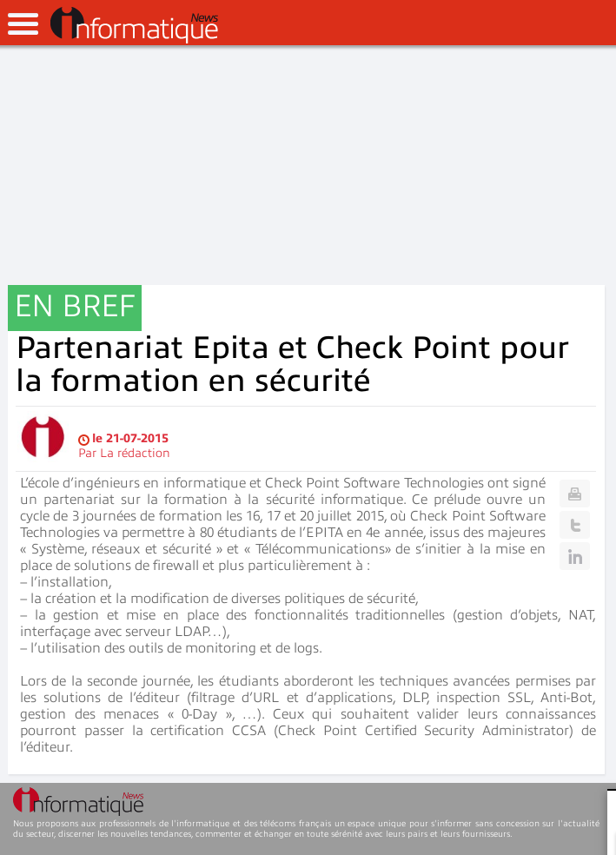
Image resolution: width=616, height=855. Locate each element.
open (23, 24)
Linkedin (575, 556)
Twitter (575, 525)
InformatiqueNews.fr (134, 25)
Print (575, 494)
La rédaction (135, 453)
